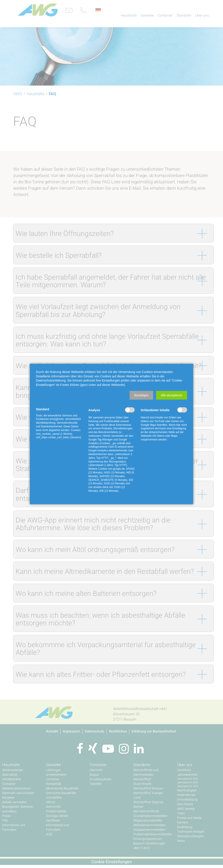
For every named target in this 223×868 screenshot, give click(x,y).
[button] (141, 395)
